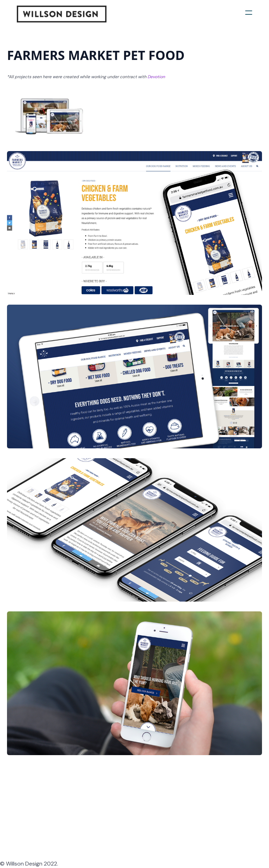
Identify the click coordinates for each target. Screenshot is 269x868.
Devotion (156, 77)
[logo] (62, 14)
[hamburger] (249, 13)
